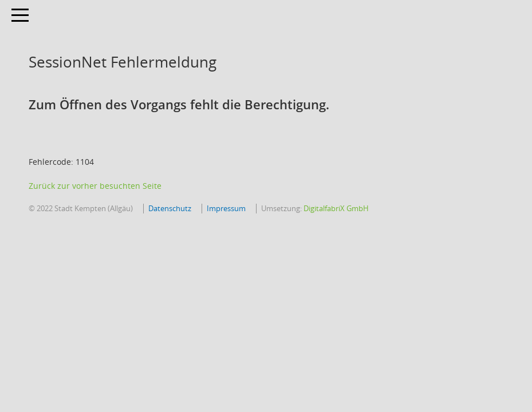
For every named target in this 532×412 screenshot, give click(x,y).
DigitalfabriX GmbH (336, 208)
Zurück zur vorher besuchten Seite (95, 186)
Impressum (226, 208)
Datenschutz (170, 208)
